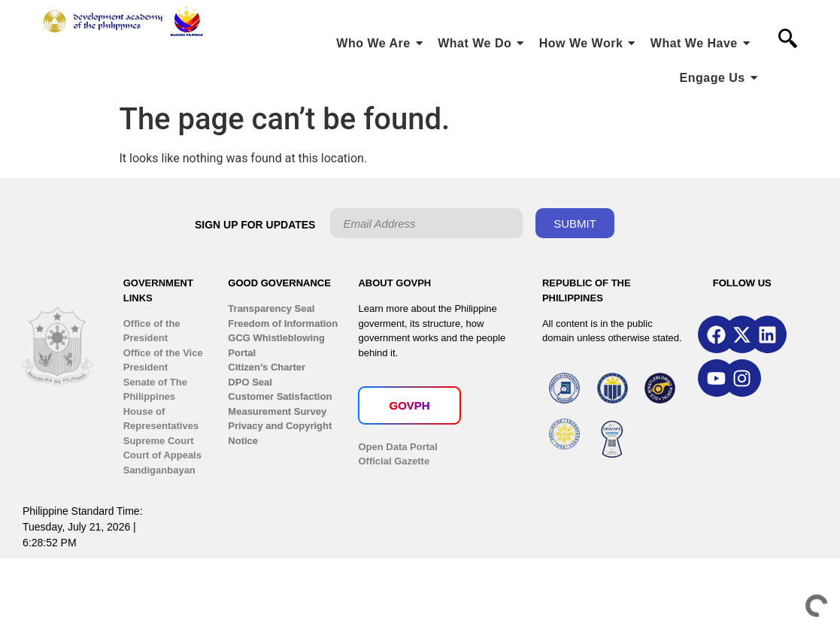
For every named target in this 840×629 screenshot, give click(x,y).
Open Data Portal (397, 447)
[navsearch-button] (787, 40)
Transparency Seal (271, 308)
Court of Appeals (162, 455)
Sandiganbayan (159, 470)
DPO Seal (250, 382)
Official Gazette (394, 461)
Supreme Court (159, 441)
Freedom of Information (283, 324)
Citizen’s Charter (267, 367)
